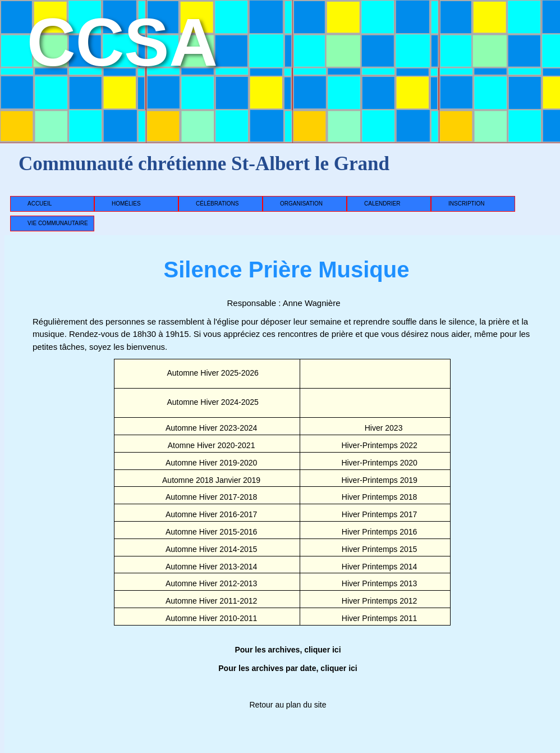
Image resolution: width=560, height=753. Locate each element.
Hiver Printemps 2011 (380, 618)
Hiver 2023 (384, 428)
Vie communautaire (58, 223)
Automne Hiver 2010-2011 (211, 618)
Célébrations (217, 204)
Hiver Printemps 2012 (380, 601)
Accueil (40, 204)
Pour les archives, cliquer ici (288, 650)
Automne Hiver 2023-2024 (211, 428)
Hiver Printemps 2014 (380, 567)
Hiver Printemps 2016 (380, 532)
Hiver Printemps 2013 (380, 583)
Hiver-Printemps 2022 (379, 445)
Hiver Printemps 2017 (380, 514)
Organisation (301, 204)
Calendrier (382, 204)
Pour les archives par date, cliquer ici (288, 668)
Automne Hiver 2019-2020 (211, 463)
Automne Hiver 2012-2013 (211, 583)
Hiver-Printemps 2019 (379, 480)
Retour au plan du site (288, 705)
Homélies (126, 204)
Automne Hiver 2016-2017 (211, 514)
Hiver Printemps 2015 (380, 549)
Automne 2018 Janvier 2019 (211, 480)
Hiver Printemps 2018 (380, 497)
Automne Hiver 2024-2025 (212, 402)
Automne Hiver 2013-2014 (211, 567)
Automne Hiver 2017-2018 (211, 497)
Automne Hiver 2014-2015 (211, 549)
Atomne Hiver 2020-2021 (212, 445)
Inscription (466, 204)
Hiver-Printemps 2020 (379, 463)
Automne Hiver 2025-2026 (212, 373)
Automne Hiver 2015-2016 (211, 532)
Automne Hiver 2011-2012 (211, 601)
